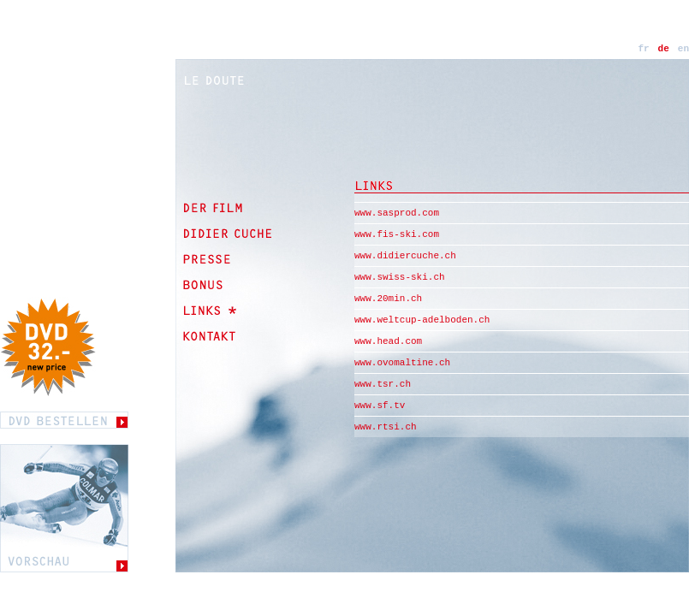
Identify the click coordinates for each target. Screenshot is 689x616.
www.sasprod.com (397, 213)
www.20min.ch (388, 299)
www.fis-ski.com (397, 234)
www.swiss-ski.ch (400, 277)
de (664, 49)
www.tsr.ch (383, 384)
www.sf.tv (380, 406)
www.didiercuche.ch (405, 256)
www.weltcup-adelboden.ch (422, 320)
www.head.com (388, 341)
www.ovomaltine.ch (402, 363)
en (683, 49)
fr (643, 49)
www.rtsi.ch (386, 427)
